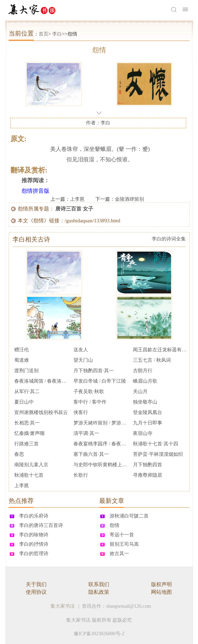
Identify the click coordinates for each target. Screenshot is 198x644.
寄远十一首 (122, 535)
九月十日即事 (148, 423)
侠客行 (81, 412)
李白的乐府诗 (34, 516)
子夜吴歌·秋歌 (89, 392)
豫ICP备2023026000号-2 (99, 634)
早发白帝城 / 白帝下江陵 (100, 381)
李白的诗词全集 (169, 239)
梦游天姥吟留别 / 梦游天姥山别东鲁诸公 (101, 423)
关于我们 (36, 584)
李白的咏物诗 (34, 535)
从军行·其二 (27, 392)
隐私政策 (99, 592)
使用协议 (36, 592)
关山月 (140, 392)
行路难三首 (26, 444)
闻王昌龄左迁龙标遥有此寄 (160, 350)
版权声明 (161, 584)
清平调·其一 (86, 433)
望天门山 (83, 360)
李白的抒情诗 (34, 544)
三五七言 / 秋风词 (152, 360)
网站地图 (161, 592)
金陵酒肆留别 (129, 199)
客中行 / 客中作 (90, 402)
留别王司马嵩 (124, 544)
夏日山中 (24, 402)
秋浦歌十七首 (29, 475)
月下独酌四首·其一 (94, 371)
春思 (19, 454)
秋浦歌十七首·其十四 (156, 444)
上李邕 (77, 199)
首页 (43, 34)
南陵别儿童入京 (31, 465)
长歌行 (81, 475)
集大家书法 (63, 606)
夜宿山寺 (143, 433)
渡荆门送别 (26, 371)
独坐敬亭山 (145, 402)
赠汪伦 (22, 350)
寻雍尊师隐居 (148, 475)
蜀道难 (22, 360)
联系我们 (99, 584)
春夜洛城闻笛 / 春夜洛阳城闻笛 (41, 381)
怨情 (114, 525)
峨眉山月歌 (145, 381)
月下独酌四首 (148, 465)
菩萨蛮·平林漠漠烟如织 (158, 454)
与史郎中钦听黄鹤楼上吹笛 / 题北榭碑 (101, 465)
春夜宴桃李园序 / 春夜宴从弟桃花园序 (101, 444)
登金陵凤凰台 (148, 412)
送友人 (81, 350)
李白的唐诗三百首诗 (41, 525)
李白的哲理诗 (34, 554)
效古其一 (119, 554)
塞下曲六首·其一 (91, 454)
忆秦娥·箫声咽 (30, 433)
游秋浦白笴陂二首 (129, 516)
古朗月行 (143, 371)
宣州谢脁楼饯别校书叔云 (41, 412)
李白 (57, 34)
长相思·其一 (27, 423)
